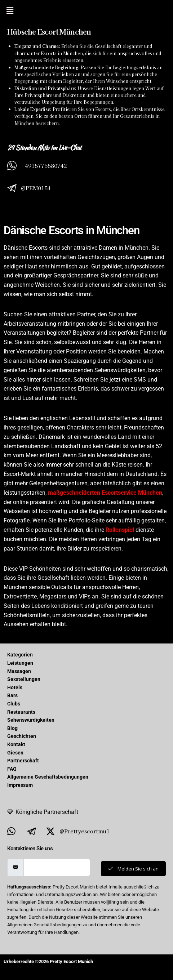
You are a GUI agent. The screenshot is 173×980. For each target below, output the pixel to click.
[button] (10, 10)
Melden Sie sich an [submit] (133, 869)
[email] (57, 867)
